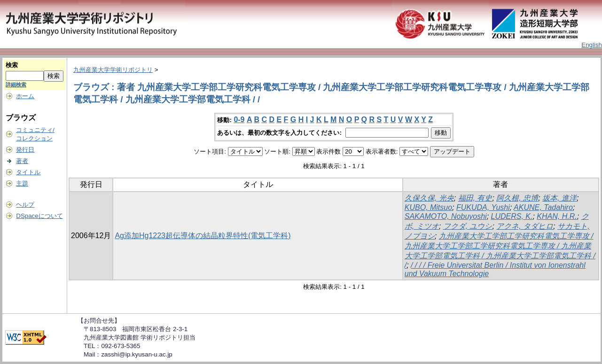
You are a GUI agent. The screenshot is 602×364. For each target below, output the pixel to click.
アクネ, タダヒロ (525, 226)
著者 (22, 161)
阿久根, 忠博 (517, 198)
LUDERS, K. (512, 216)
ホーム (25, 96)
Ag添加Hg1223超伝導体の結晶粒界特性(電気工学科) (203, 236)
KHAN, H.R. (557, 216)
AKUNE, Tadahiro (543, 207)
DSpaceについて (39, 216)
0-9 (239, 120)
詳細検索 (16, 85)
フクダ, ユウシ (468, 226)
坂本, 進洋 (559, 198)
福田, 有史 (475, 198)
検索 (12, 65)
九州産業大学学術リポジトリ (113, 70)
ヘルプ (25, 205)
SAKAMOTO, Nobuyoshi (446, 216)
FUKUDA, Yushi (483, 207)
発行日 (25, 150)
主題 (22, 183)
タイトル (28, 172)
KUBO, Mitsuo (428, 207)
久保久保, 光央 (429, 198)
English (592, 45)
